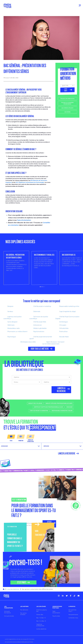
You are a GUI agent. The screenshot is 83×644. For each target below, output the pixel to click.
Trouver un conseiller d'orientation (67, 103)
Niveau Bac (40, 615)
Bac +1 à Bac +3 (41, 618)
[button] (40, 287)
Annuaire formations (7, 612)
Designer (69, 407)
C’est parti (66, 90)
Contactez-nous (73, 618)
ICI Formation (31, 639)
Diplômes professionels (40, 625)
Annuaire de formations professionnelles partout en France (19, 642)
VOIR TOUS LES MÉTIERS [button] (40, 349)
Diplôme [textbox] (16, 377)
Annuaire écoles (9, 616)
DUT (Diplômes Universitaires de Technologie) (30, 182)
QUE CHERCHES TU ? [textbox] (67, 85)
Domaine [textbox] (4, 446)
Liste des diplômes (13, 589)
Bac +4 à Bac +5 (41, 621)
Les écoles (67, 112)
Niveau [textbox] (16, 382)
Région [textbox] (46, 446)
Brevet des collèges (35, 403)
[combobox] (67, 86)
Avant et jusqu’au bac (42, 611)
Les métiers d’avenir (67, 108)
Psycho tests (56, 616)
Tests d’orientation (56, 612)
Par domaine (24, 610)
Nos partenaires (73, 615)
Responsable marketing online (62, 411)
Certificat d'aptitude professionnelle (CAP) (48, 407)
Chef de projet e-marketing (39, 411)
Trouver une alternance (67, 99)
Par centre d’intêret (23, 614)
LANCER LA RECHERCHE (61, 390)
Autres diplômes (41, 629)
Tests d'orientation (24, 220)
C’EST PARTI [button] (22, 582)
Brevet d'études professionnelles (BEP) (59, 403)
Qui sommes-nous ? (73, 611)
